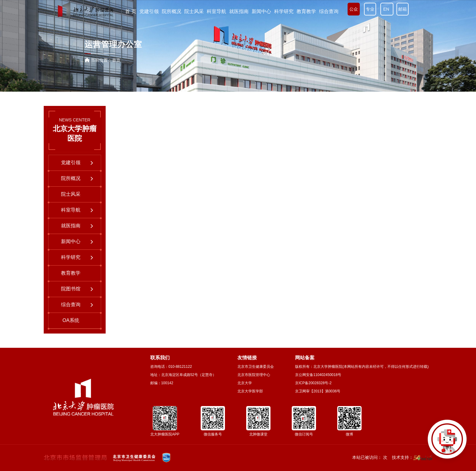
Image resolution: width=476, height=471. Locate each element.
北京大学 (245, 383)
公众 (354, 9)
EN (387, 9)
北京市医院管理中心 (254, 375)
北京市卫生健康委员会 (256, 367)
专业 (370, 9)
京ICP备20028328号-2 (313, 383)
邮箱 (403, 9)
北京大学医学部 (250, 391)
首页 (116, 60)
